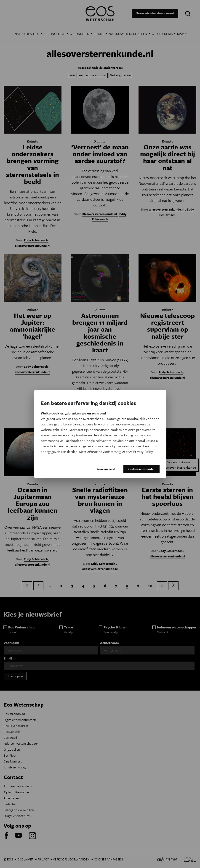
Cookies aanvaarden (141, 469)
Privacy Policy (143, 451)
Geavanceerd (106, 469)
